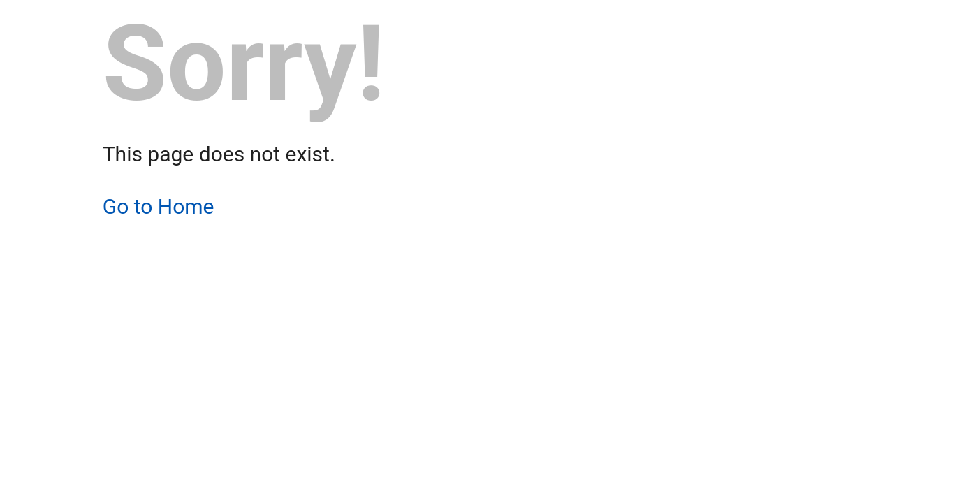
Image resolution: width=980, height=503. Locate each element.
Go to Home (159, 206)
